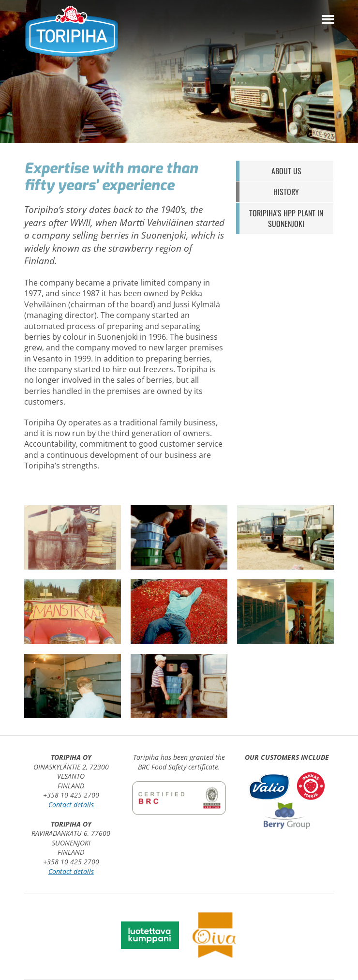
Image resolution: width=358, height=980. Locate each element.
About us (286, 171)
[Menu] (328, 19)
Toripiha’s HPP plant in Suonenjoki (286, 218)
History (286, 192)
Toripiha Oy (71, 33)
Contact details (71, 805)
